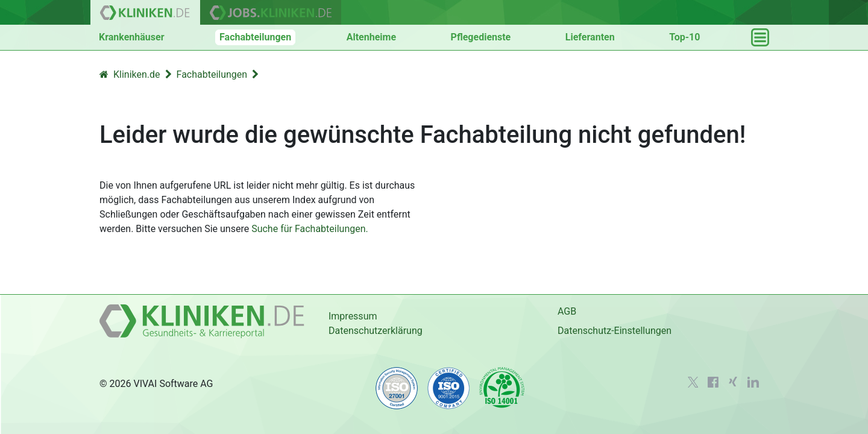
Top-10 (684, 37)
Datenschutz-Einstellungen (615, 331)
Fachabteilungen (255, 37)
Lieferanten (590, 37)
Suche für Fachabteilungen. (310, 229)
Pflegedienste (481, 37)
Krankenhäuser (132, 37)
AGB (567, 311)
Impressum (353, 316)
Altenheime (371, 37)
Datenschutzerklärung (376, 331)
